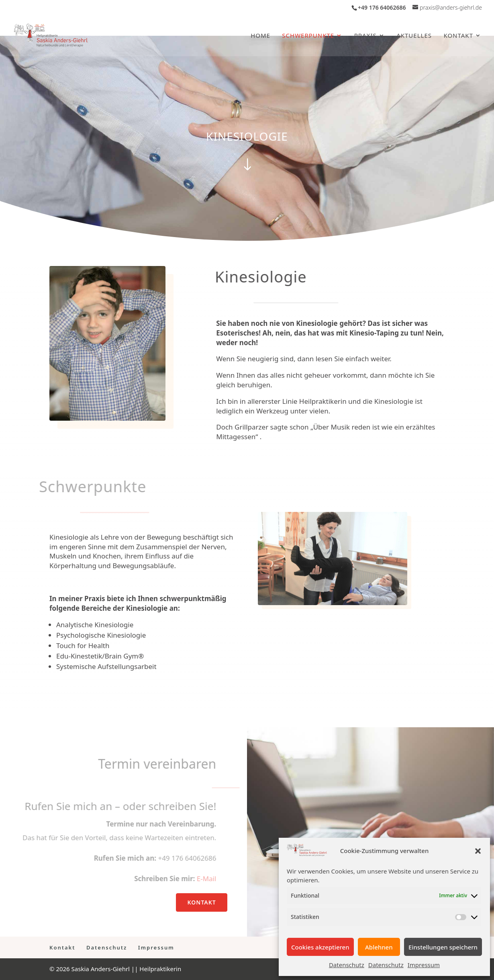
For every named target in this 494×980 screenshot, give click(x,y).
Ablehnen (379, 947)
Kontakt (458, 36)
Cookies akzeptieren (320, 947)
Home (260, 36)
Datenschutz (347, 965)
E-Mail (201, 879)
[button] (478, 851)
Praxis (365, 36)
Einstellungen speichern (443, 947)
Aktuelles (414, 36)
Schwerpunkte (308, 36)
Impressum (424, 965)
